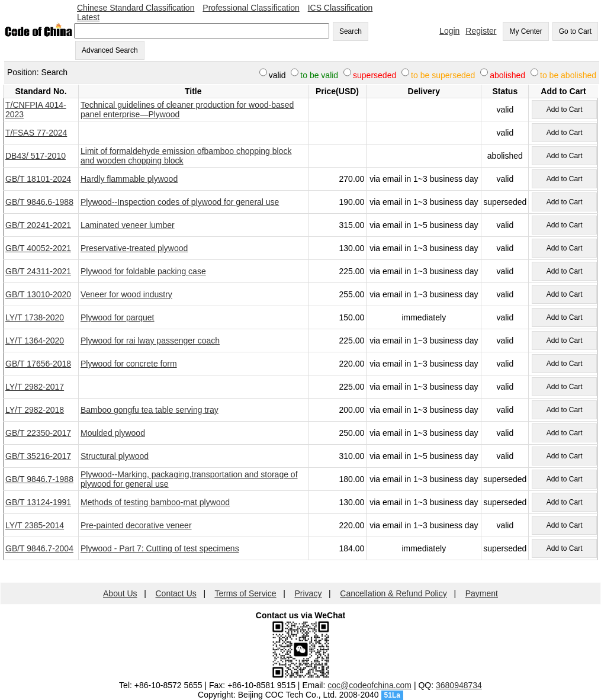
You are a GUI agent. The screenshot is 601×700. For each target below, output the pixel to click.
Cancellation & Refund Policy (393, 593)
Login (449, 31)
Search (351, 31)
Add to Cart (565, 110)
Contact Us (176, 593)
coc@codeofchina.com (369, 685)
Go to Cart (575, 31)
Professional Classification (251, 8)
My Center (526, 31)
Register (481, 31)
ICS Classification (340, 8)
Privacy (308, 593)
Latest (88, 17)
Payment (482, 593)
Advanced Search (110, 50)
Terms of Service (245, 593)
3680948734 (459, 685)
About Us (120, 593)
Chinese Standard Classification (136, 8)
